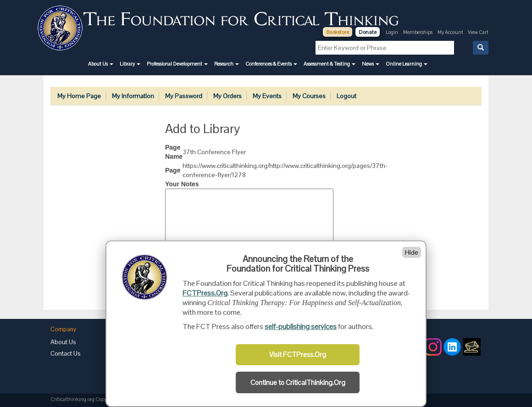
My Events (267, 96)
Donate (368, 32)
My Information (133, 96)
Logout (346, 96)
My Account (451, 32)
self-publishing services (301, 326)
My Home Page (79, 96)
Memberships (418, 32)
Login (392, 32)
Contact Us (66, 353)
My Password (184, 96)
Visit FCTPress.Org (298, 355)
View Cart (478, 32)
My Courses (309, 96)
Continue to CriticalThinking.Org (298, 383)
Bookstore (338, 32)
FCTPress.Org (205, 293)
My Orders (227, 96)
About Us (63, 342)
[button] (101, 64)
